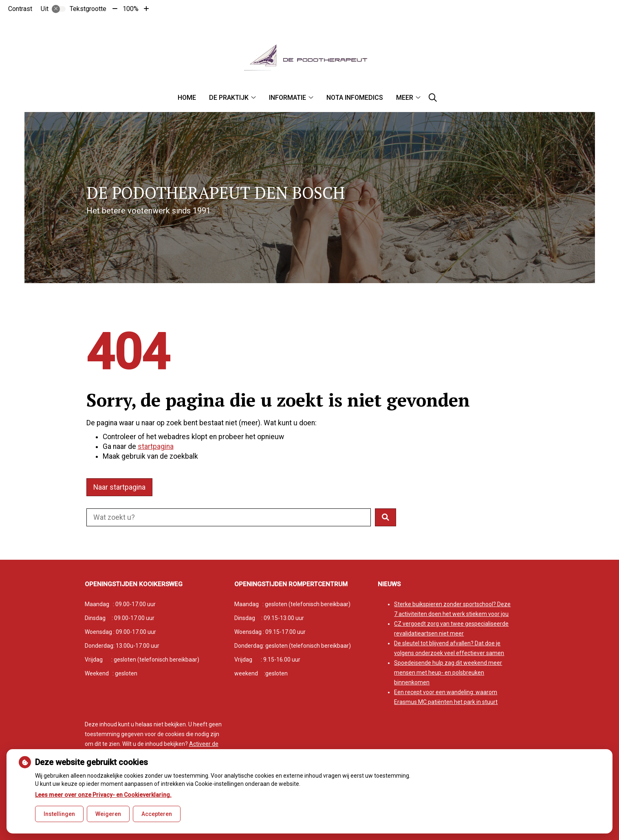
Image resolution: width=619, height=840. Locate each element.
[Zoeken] (433, 98)
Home (187, 98)
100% (131, 9)
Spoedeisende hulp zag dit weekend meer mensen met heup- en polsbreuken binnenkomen (448, 673)
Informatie (287, 98)
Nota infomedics (355, 98)
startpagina (156, 446)
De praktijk (229, 98)
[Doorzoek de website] (229, 517)
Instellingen (59, 814)
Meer (405, 98)
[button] (385, 517)
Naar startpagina (119, 487)
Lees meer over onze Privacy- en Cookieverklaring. (103, 795)
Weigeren (108, 814)
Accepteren (157, 814)
